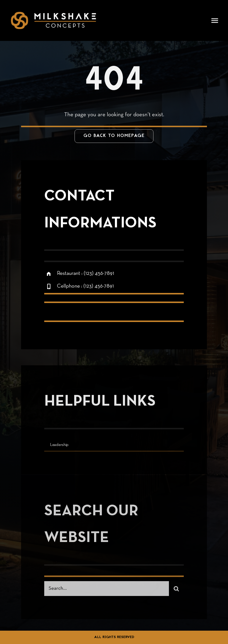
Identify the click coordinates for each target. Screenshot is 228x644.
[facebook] (51, 314)
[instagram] (84, 314)
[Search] (176, 591)
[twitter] (67, 314)
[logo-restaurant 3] (53, 15)
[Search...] (107, 591)
